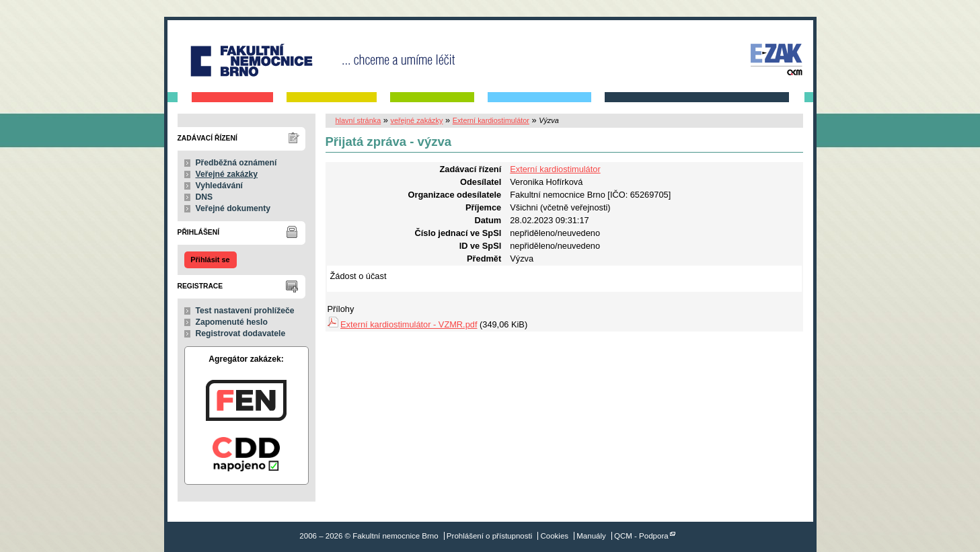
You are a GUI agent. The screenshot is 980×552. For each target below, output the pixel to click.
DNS (204, 197)
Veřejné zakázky (227, 174)
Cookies (554, 536)
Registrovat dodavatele (241, 333)
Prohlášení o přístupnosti (489, 536)
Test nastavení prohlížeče (245, 311)
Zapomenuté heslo (232, 322)
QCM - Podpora (641, 536)
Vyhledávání (220, 186)
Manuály (591, 536)
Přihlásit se (210, 260)
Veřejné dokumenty (233, 208)
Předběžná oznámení (236, 163)
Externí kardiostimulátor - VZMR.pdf (409, 324)
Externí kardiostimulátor (491, 120)
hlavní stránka (359, 120)
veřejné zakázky (416, 120)
